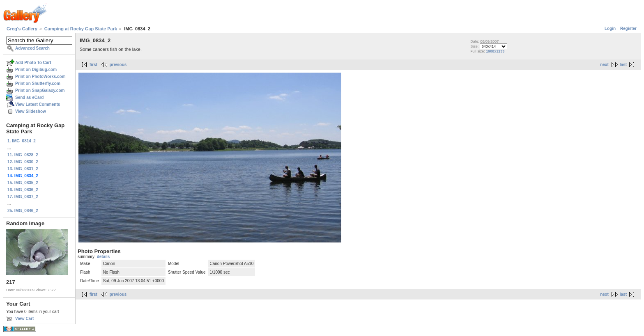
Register (628, 29)
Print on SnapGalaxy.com (40, 90)
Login (610, 29)
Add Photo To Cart (33, 63)
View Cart (24, 319)
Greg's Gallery (22, 29)
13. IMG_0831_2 (23, 169)
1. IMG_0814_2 (22, 141)
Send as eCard (29, 97)
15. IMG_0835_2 (23, 183)
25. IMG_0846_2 (23, 211)
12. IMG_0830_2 (23, 162)
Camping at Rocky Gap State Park (81, 29)
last (623, 65)
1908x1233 (495, 51)
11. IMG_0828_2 (23, 155)
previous (118, 65)
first (93, 65)
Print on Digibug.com (36, 70)
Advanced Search (32, 48)
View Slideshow (31, 111)
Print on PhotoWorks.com (40, 77)
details (103, 257)
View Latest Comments (38, 104)
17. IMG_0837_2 (23, 197)
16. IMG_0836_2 (23, 190)
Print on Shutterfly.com (38, 83)
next (604, 65)
